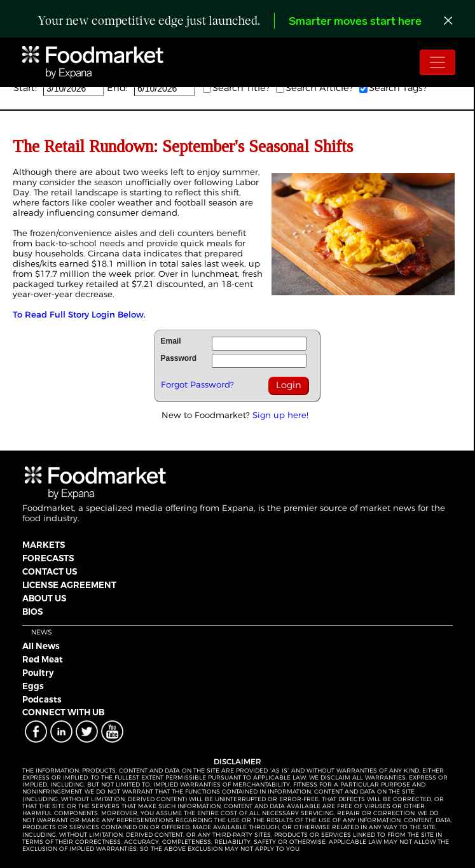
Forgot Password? (197, 384)
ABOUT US (44, 598)
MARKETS (44, 545)
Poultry (38, 673)
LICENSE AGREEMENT (69, 585)
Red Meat (43, 659)
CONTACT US (50, 571)
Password (179, 358)
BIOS (32, 612)
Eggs (33, 686)
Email (171, 341)
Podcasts (42, 699)
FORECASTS (48, 558)
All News (41, 646)
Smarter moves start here (355, 22)
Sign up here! (280, 415)
